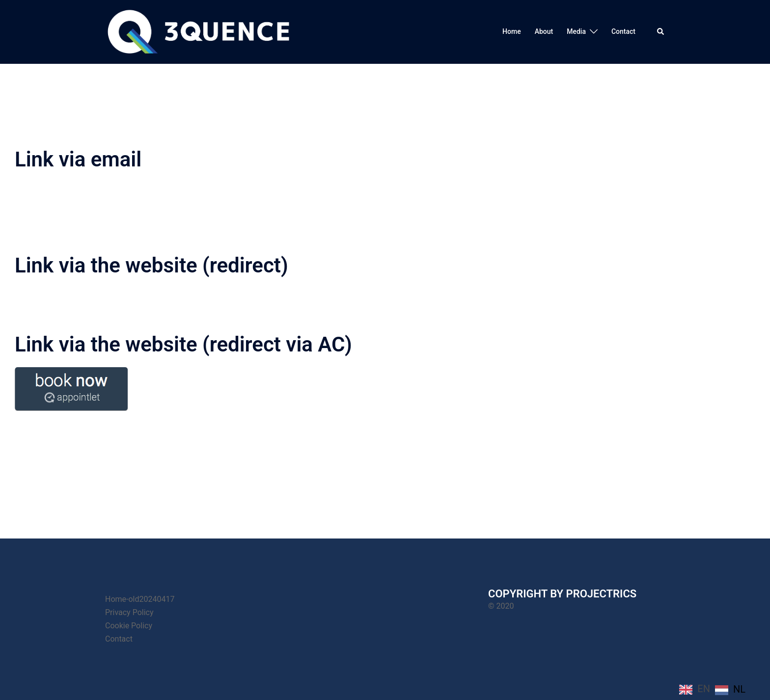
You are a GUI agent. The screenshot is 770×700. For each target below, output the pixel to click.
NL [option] (739, 689)
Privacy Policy (129, 612)
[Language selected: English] (715, 689)
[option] (730, 690)
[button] (661, 32)
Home (512, 31)
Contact (623, 31)
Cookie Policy (129, 626)
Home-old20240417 (140, 599)
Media (576, 31)
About (544, 31)
